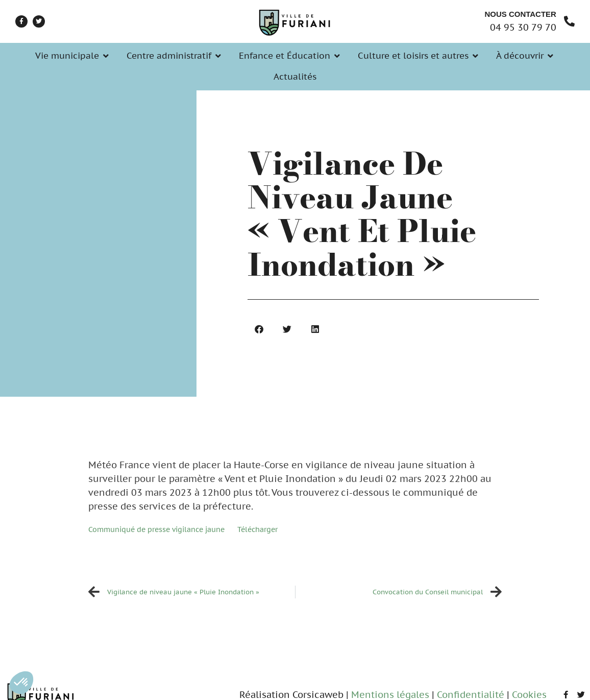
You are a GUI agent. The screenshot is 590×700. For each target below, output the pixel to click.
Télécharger (257, 529)
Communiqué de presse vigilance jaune (156, 529)
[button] (21, 683)
